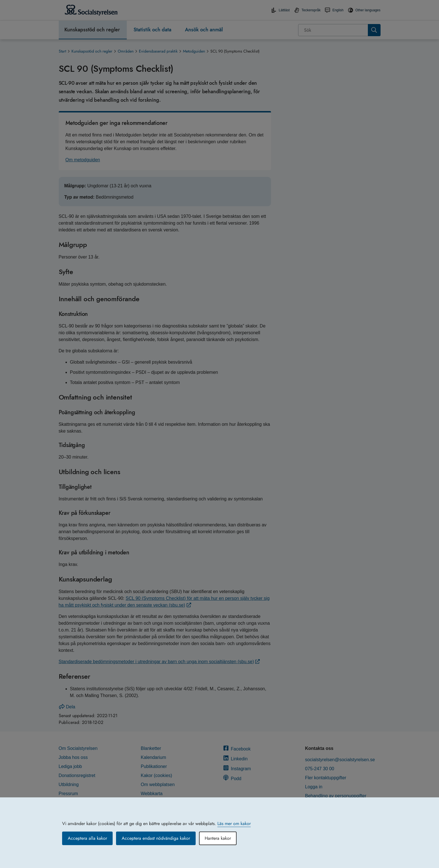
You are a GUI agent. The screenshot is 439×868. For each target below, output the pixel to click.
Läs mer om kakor (234, 823)
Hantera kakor (218, 838)
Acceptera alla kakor (87, 838)
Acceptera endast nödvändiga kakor (156, 838)
